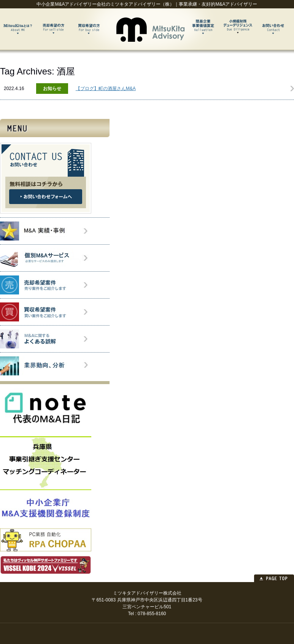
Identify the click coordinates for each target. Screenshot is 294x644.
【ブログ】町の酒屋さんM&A (106, 89)
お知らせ (52, 89)
